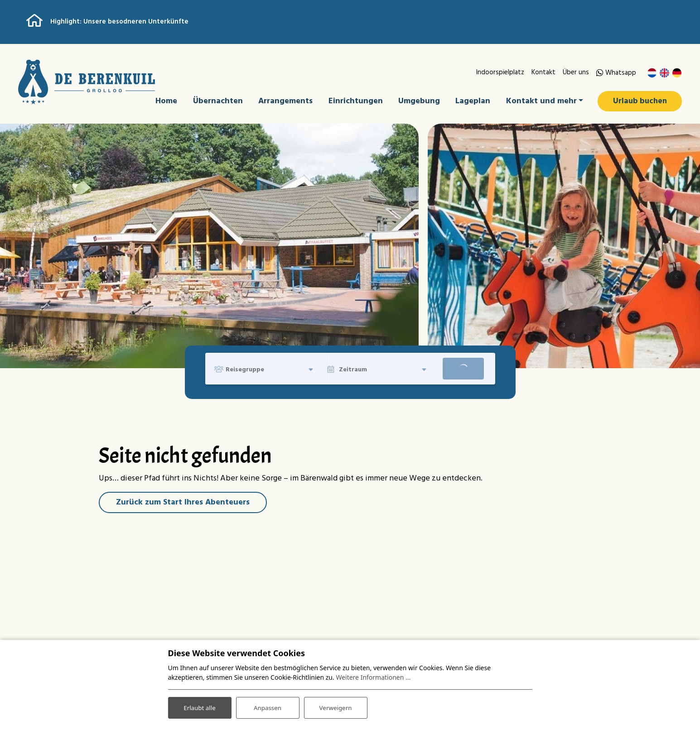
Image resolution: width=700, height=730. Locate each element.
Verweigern (336, 707)
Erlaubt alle (200, 707)
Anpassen (267, 707)
